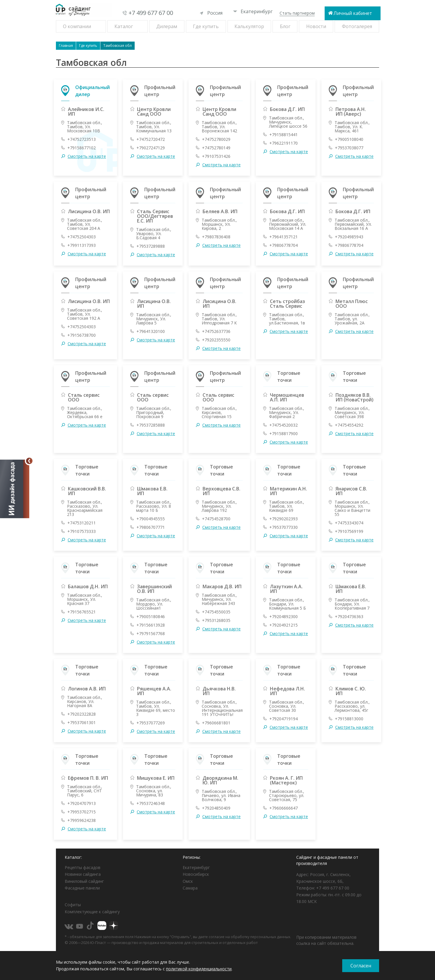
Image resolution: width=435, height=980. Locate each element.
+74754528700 (216, 519)
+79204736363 (349, 617)
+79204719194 (284, 719)
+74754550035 (216, 612)
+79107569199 (349, 531)
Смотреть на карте (87, 156)
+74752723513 (82, 139)
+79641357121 (284, 237)
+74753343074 (349, 523)
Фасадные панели (82, 888)
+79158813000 (349, 719)
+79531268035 (216, 620)
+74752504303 (82, 237)
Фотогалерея (357, 26)
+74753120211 (82, 523)
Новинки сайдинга (83, 874)
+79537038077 (349, 148)
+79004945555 (151, 519)
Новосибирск (196, 874)
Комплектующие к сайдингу (92, 912)
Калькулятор (249, 26)
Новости (316, 26)
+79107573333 (82, 531)
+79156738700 (82, 335)
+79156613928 (151, 625)
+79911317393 (82, 245)
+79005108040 (349, 139)
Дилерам (167, 26)
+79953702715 (82, 812)
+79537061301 (82, 723)
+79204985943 (349, 237)
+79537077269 (151, 723)
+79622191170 (284, 143)
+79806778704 (284, 245)
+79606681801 (216, 723)
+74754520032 (284, 425)
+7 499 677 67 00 (151, 13)
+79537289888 (151, 246)
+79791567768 (151, 634)
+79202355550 (216, 340)
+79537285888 (151, 425)
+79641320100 (151, 331)
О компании (77, 26)
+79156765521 (82, 612)
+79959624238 (82, 820)
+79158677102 (82, 148)
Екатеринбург (253, 11)
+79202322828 (82, 714)
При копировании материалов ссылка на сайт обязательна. (326, 940)
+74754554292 (349, 425)
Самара (190, 888)
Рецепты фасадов (83, 867)
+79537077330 (284, 527)
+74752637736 (216, 331)
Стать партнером (297, 13)
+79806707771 (151, 527)
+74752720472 (151, 139)
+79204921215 (284, 625)
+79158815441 (284, 135)
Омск (188, 881)
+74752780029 (216, 139)
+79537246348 (151, 803)
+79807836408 (216, 237)
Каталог (124, 26)
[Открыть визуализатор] (15, 490)
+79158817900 (284, 434)
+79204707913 (82, 803)
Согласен (361, 966)
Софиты (73, 905)
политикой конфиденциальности (199, 969)
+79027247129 (151, 148)
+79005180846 (151, 617)
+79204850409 (216, 808)
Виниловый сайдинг (84, 881)
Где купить (206, 26)
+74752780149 (216, 148)
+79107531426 (216, 156)
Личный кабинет (353, 13)
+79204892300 (284, 617)
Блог (285, 26)
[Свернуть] (29, 461)
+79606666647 (284, 808)
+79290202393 (284, 519)
